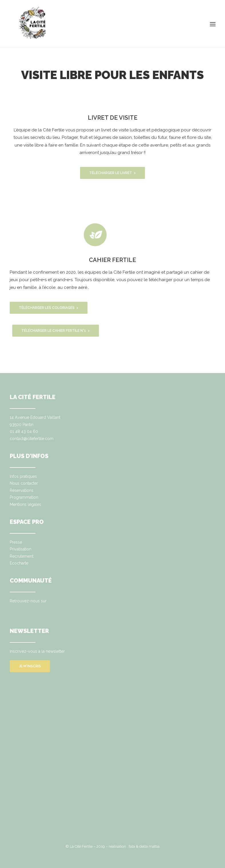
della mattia (149, 846)
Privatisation (21, 549)
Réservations (22, 490)
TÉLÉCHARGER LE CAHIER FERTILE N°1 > (56, 331)
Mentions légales (25, 504)
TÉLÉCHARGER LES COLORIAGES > (49, 308)
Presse (16, 542)
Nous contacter (24, 483)
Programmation (24, 497)
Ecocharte (19, 563)
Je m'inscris (30, 666)
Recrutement (22, 556)
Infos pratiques (23, 476)
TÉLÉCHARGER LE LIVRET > (112, 173)
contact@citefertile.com (32, 439)
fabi (132, 846)
